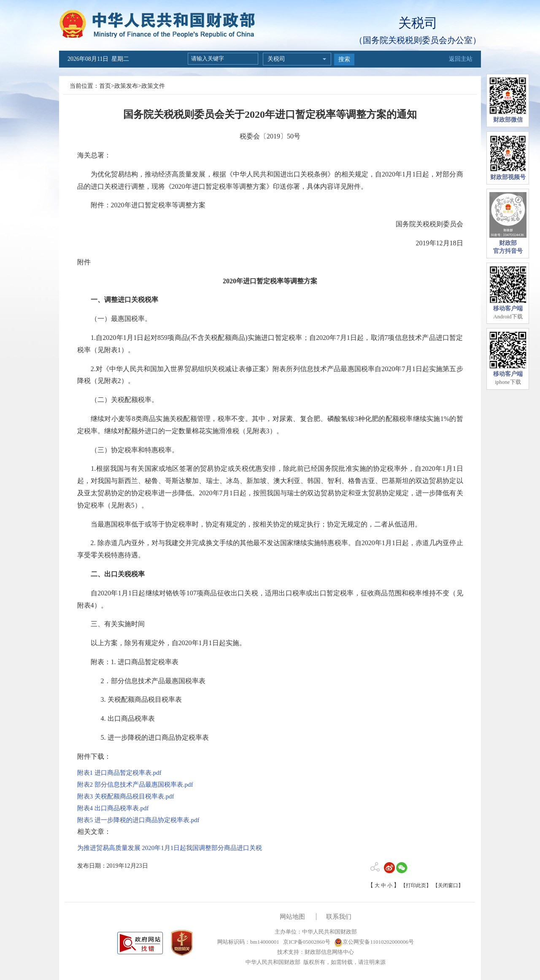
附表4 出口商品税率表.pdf (113, 808)
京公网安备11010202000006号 (374, 942)
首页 (105, 86)
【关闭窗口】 (448, 885)
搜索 (344, 59)
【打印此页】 (416, 885)
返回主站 (461, 59)
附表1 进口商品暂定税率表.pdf (119, 773)
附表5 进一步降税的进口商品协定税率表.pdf (138, 820)
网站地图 (292, 917)
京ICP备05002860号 (306, 942)
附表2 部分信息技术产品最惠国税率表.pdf (135, 785)
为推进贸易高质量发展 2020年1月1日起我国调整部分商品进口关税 (170, 848)
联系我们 (339, 917)
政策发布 (126, 86)
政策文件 (153, 86)
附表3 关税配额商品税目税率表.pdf (126, 796)
